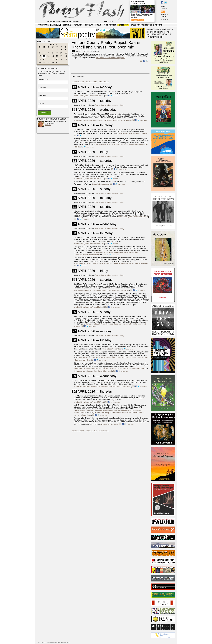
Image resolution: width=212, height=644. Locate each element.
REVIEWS (89, 25)
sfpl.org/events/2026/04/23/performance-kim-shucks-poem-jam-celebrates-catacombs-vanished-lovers (111, 263)
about (163, 6)
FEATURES (78, 25)
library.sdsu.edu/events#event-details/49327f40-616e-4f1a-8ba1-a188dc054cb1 (103, 387)
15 (53, 56)
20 (44, 59)
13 (44, 56)
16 (57, 56)
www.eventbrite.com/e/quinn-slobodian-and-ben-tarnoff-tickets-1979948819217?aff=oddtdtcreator (109, 369)
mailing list (164, 19)
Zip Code (41, 104)
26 (40, 63)
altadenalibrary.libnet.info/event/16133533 (89, 179)
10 (61, 53)
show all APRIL (92, 82)
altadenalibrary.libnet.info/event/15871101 (133, 133)
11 (66, 53)
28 (48, 63)
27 (44, 63)
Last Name (42, 95)
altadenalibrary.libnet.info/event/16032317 (89, 96)
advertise (164, 9)
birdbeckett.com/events (101, 184)
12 (40, 56)
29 (53, 63)
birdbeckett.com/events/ (109, 424)
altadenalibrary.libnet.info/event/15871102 (89, 244)
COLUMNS (67, 25)
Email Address (43, 79)
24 (61, 59)
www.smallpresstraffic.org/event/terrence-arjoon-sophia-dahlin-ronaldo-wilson (101, 290)
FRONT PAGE (43, 25)
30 (57, 63)
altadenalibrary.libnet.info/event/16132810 (89, 307)
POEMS (98, 25)
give (163, 11)
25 (66, 59)
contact (163, 17)
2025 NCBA (56, 25)
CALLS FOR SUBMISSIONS (141, 25)
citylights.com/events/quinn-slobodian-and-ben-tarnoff (93, 371)
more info (48, 125)
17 (61, 56)
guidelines (164, 14)
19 (40, 59)
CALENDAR (124, 25)
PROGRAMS (110, 25)
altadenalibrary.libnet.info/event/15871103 (89, 402)
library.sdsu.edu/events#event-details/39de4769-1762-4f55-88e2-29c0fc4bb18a (103, 120)
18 (66, 56)
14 (48, 56)
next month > (104, 82)
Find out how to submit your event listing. (110, 105)
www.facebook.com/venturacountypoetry (110, 58)
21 (48, 59)
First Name (42, 87)
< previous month (78, 82)
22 (53, 59)
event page (117, 96)
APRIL (53, 44)
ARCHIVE (159, 25)
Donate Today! (137, 20)
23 (57, 59)
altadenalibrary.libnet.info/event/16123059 (133, 217)
